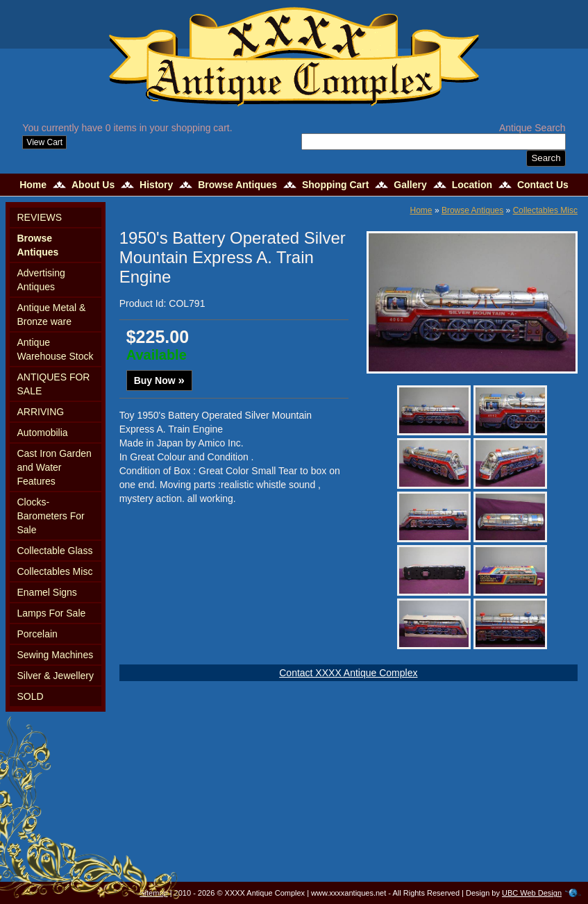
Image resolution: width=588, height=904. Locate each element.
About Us (93, 185)
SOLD (30, 696)
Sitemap (153, 893)
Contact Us (543, 185)
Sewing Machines (55, 655)
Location (472, 185)
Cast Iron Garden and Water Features (54, 467)
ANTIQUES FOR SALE (53, 384)
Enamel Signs (47, 592)
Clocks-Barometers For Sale (50, 516)
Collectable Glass (54, 551)
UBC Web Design (532, 893)
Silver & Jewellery (55, 676)
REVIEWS (39, 217)
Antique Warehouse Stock (55, 349)
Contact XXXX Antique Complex (348, 673)
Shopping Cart (335, 185)
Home (33, 185)
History (156, 185)
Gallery (410, 185)
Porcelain (37, 634)
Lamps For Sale (51, 613)
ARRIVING (40, 412)
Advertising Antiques (41, 280)
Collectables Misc (54, 571)
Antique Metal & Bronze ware (51, 315)
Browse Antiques (237, 185)
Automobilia (42, 433)
